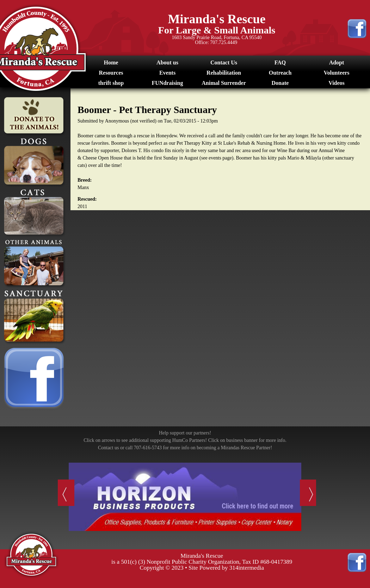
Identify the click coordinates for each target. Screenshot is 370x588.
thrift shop (111, 83)
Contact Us (224, 62)
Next (309, 495)
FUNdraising (168, 83)
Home (111, 62)
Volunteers (336, 73)
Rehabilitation (224, 73)
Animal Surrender (224, 83)
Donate (280, 83)
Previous (61, 495)
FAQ (280, 62)
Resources (111, 73)
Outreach (280, 73)
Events (167, 73)
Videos (337, 83)
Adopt (337, 62)
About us (167, 62)
